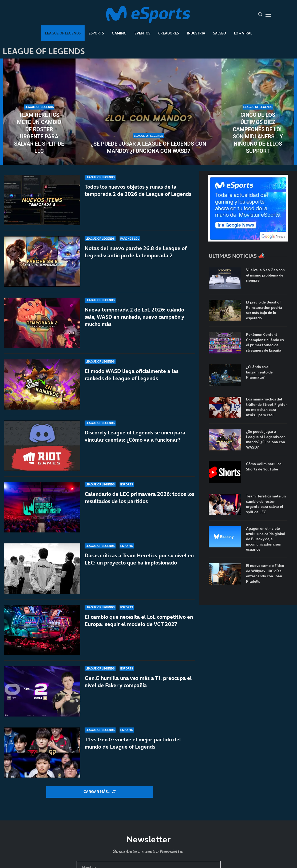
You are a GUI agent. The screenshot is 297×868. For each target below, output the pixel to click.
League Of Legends (63, 33)
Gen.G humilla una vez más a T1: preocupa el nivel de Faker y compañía (138, 682)
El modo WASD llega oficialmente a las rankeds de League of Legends (132, 375)
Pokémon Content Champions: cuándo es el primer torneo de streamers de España (265, 342)
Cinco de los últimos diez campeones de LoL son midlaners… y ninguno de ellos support (258, 133)
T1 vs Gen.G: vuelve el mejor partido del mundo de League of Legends (133, 743)
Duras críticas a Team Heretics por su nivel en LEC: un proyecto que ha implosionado (139, 559)
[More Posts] (100, 792)
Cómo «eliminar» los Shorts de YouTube (264, 467)
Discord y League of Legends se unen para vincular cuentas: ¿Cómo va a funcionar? (135, 436)
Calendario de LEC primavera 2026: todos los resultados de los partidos (139, 501)
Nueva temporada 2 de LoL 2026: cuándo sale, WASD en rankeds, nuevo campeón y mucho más (134, 317)
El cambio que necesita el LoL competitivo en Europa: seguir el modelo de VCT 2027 (139, 620)
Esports (96, 33)
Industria (196, 33)
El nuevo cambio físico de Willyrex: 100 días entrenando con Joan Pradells (265, 574)
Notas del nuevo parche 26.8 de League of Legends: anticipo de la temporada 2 (136, 252)
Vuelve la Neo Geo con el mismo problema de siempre (265, 275)
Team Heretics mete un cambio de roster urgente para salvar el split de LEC (39, 133)
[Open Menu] (268, 15)
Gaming (119, 33)
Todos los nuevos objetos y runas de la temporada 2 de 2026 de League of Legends (138, 190)
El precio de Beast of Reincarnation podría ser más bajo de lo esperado (264, 310)
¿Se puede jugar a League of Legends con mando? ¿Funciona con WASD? (148, 147)
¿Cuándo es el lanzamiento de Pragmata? (259, 372)
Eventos (142, 33)
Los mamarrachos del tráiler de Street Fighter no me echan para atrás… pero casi (266, 407)
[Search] (260, 15)
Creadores (169, 33)
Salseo (220, 33)
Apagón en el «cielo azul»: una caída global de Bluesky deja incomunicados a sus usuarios (266, 539)
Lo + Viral (243, 33)
